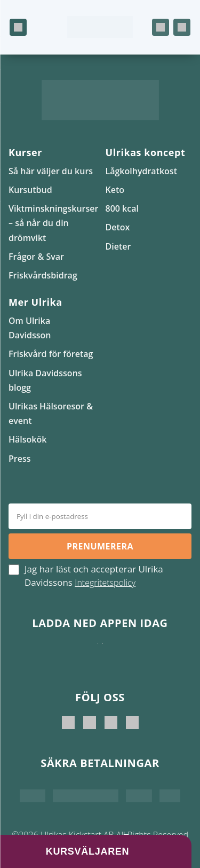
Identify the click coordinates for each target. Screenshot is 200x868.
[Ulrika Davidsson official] (90, 723)
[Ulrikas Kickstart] (111, 723)
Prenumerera (100, 546)
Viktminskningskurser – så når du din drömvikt (53, 223)
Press (20, 459)
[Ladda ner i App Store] (98, 654)
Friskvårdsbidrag (43, 275)
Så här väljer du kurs (51, 171)
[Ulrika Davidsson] (68, 723)
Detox (118, 227)
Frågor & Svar (36, 257)
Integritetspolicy (105, 583)
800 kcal (122, 208)
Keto (115, 190)
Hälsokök (27, 439)
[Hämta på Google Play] (103, 654)
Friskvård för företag (51, 354)
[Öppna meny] (18, 27)
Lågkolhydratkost (141, 171)
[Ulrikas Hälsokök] (132, 723)
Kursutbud (30, 190)
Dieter (118, 246)
